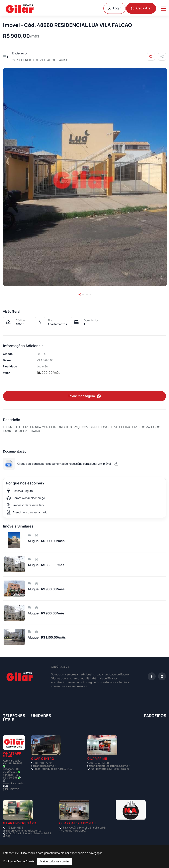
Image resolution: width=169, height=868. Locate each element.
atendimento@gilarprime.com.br (110, 766)
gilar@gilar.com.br (44, 766)
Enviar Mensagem (85, 396)
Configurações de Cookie (19, 861)
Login (115, 8)
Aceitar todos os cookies (54, 861)
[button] (80, 294)
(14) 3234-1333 (14, 828)
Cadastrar (141, 8)
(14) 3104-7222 (43, 763)
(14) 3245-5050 (99, 763)
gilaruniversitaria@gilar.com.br (24, 831)
